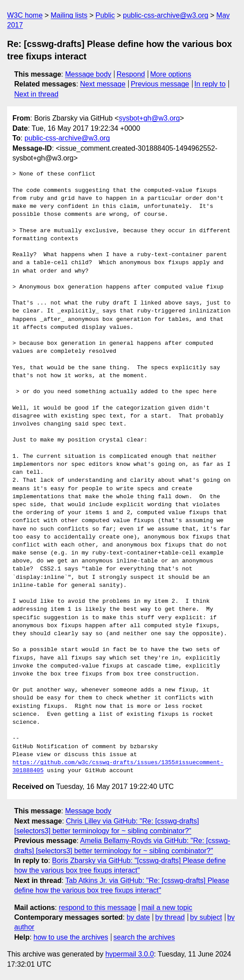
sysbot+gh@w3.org (150, 118)
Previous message (160, 84)
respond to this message (97, 908)
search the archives (144, 937)
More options (171, 74)
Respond (131, 74)
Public (105, 15)
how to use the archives (71, 937)
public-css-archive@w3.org (165, 15)
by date (138, 917)
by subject (206, 917)
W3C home (25, 15)
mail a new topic (167, 908)
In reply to (210, 84)
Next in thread (36, 94)
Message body (88, 74)
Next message (103, 84)
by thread (170, 917)
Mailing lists (69, 15)
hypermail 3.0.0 (129, 954)
